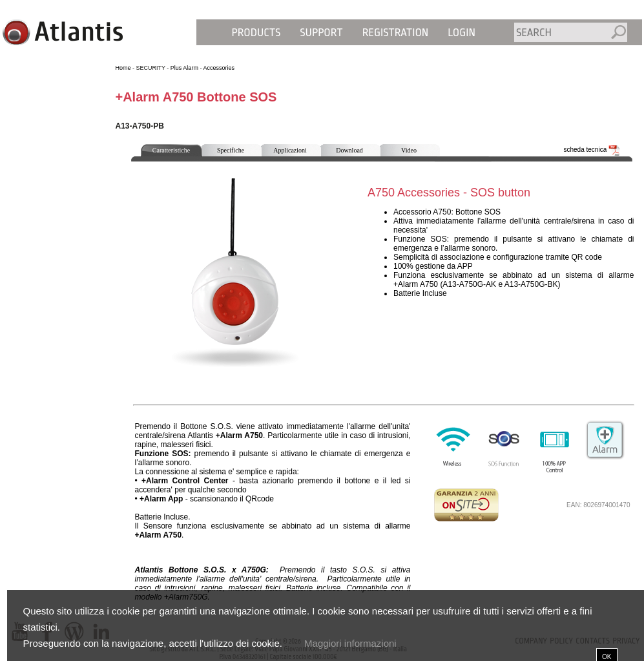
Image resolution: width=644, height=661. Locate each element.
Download (349, 150)
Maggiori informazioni (350, 643)
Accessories (219, 68)
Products (256, 33)
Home (123, 68)
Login (462, 33)
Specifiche (231, 150)
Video (409, 150)
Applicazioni (290, 150)
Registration (396, 33)
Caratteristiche (171, 150)
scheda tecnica (592, 150)
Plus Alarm (184, 68)
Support (321, 33)
